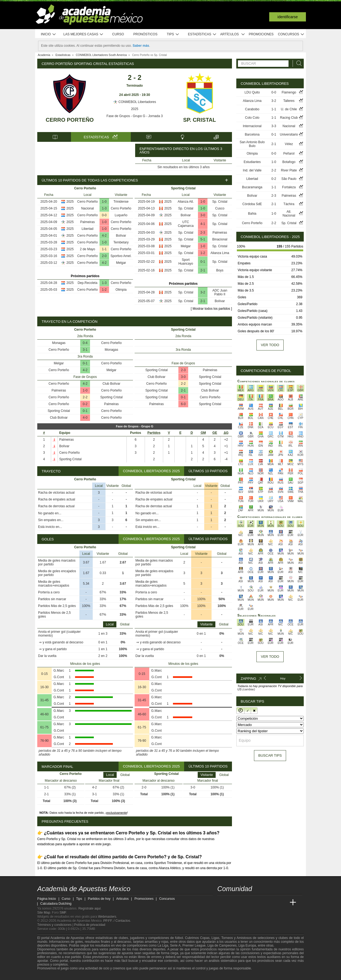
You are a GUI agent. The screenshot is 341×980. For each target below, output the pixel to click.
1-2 (104, 290)
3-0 (203, 215)
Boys (220, 270)
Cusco (220, 208)
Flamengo (289, 92)
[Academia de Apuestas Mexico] (222, 903)
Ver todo (270, 345)
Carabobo (252, 109)
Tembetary (121, 242)
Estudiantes (252, 162)
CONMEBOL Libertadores (135, 102)
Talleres (289, 101)
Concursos (291, 34)
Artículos (233, 34)
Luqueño (121, 215)
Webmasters (107, 917)
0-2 (85, 404)
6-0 (183, 404)
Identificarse (288, 17)
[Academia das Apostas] (232, 903)
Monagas (59, 343)
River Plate (289, 170)
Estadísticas (202, 34)
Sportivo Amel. (121, 256)
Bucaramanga (252, 187)
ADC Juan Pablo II (220, 292)
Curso (118, 34)
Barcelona (252, 134)
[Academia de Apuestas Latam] (273, 903)
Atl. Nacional (289, 214)
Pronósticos (145, 34)
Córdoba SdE (252, 204)
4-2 (104, 236)
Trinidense (121, 202)
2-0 (104, 256)
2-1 (203, 270)
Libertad (87, 229)
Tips (173, 34)
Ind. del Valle (252, 170)
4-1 (203, 224)
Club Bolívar (111, 384)
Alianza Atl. (186, 202)
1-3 (104, 208)
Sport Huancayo (186, 262)
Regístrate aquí (89, 909)
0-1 (203, 262)
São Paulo (289, 179)
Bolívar (121, 236)
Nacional (87, 208)
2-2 (85, 397)
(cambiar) (249, 689)
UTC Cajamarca (186, 224)
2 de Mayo (88, 249)
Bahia (252, 214)
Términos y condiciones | (56, 925)
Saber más (141, 46)
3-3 (274, 126)
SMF (63, 913)
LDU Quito (252, 92)
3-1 (85, 350)
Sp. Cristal (199, 120)
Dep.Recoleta (87, 283)
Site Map (44, 913)
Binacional (220, 239)
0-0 (104, 215)
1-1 (104, 249)
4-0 (85, 418)
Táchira (289, 204)
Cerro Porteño (70, 120)
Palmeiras (87, 222)
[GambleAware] (50, 975)
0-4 (85, 343)
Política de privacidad (90, 925)
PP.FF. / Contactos (117, 921)
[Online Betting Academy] (252, 903)
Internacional (252, 126)
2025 (135, 109)
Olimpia (121, 290)
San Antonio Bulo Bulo (252, 144)
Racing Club (289, 118)
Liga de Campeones (222, 945)
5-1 (203, 239)
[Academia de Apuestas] (262, 903)
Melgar (121, 263)
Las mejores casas (83, 34)
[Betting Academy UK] (283, 903)
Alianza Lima (220, 253)
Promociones (261, 34)
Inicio (48, 34)
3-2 (203, 292)
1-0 (104, 202)
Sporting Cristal (111, 397)
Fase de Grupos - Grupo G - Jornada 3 (135, 116)
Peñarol (289, 154)
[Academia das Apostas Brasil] (242, 903)
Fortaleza (289, 187)
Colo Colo (252, 118)
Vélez (289, 144)
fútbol (179, 938)
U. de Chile (289, 109)
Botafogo (289, 162)
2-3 (203, 233)
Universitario (289, 134)
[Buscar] (297, 63)
